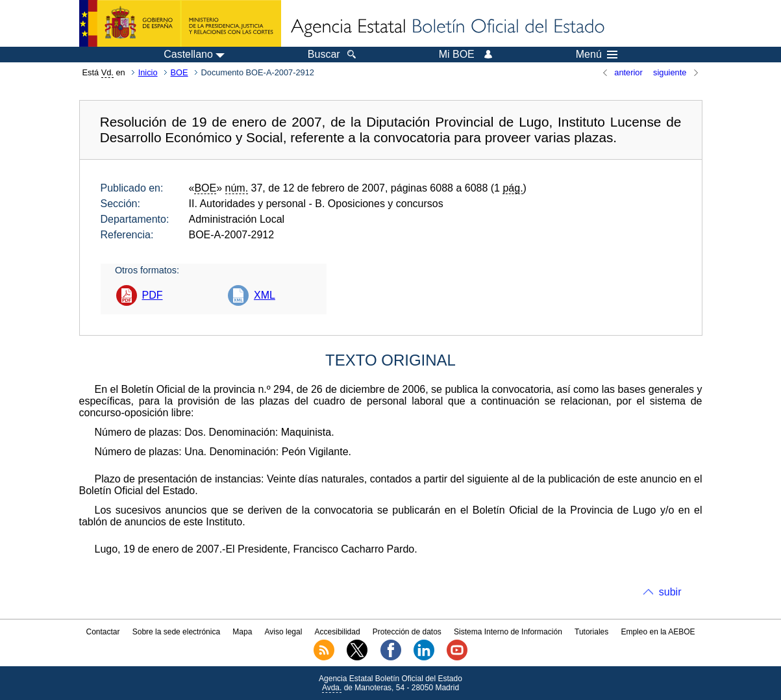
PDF (153, 295)
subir (670, 592)
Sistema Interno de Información (508, 632)
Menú (597, 55)
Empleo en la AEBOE (658, 632)
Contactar (103, 632)
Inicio (148, 72)
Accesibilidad (338, 632)
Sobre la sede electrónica (176, 632)
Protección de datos (407, 632)
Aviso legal (284, 632)
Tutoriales (591, 632)
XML (265, 295)
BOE (180, 72)
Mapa (242, 632)
